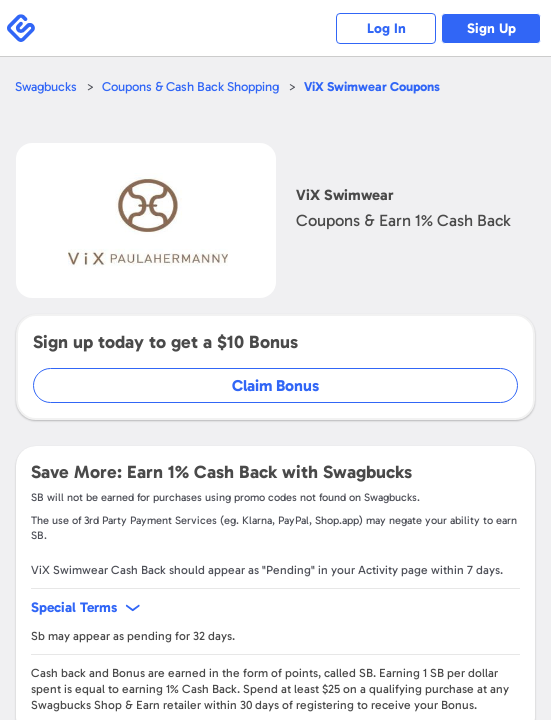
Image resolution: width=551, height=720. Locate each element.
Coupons (372, 86)
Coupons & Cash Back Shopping (190, 86)
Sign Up (491, 28)
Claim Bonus (275, 385)
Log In (386, 28)
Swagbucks (46, 86)
